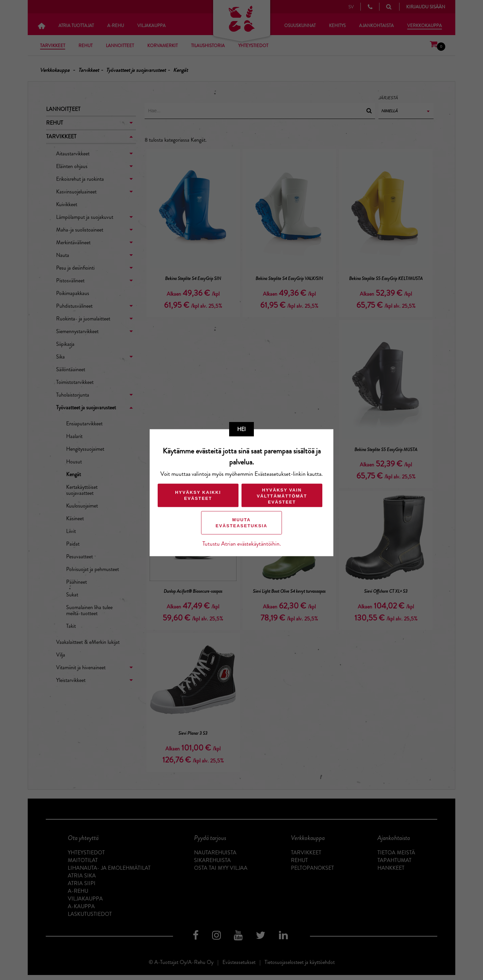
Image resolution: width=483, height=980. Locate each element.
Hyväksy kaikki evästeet (198, 495)
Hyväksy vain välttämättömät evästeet (282, 496)
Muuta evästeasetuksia (241, 522)
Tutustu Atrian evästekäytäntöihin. (242, 543)
